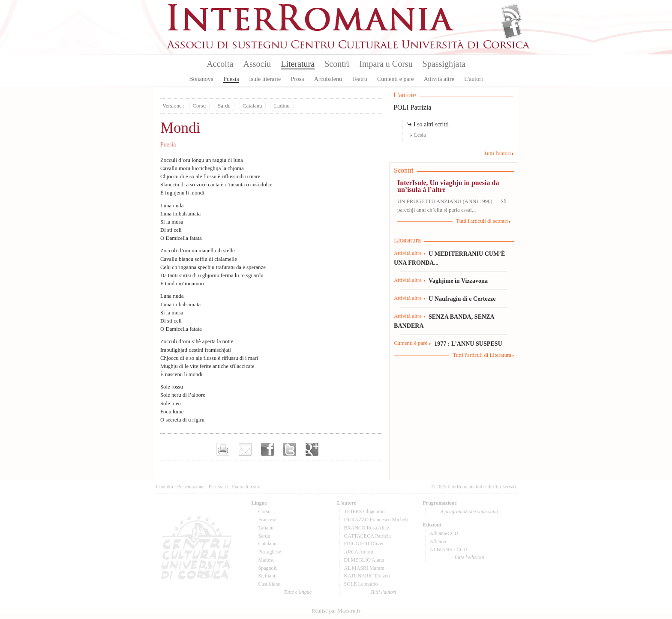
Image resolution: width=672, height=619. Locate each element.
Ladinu (282, 106)
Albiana (438, 541)
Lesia (420, 135)
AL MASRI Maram (364, 568)
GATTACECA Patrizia (367, 536)
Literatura (298, 64)
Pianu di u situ (246, 487)
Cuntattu (165, 487)
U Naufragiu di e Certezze (462, 299)
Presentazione (191, 487)
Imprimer (223, 449)
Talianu (266, 528)
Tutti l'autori (497, 153)
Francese (268, 520)
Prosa (297, 79)
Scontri (337, 64)
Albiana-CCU (444, 533)
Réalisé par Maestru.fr (336, 611)
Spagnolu (268, 568)
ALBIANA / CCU (448, 550)
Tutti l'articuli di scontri (482, 221)
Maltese (267, 560)
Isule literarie (265, 79)
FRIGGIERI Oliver (364, 544)
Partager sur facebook (267, 449)
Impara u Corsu (386, 64)
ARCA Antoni (359, 552)
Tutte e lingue (298, 592)
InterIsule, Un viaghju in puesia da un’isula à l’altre (448, 186)
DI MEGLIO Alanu (364, 560)
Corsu (199, 106)
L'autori (474, 79)
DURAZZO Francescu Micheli (376, 520)
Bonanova (201, 79)
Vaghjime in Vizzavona (458, 281)
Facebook (511, 28)
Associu (257, 64)
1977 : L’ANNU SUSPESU (468, 344)
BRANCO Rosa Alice (367, 528)
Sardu (224, 106)
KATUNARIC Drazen (367, 576)
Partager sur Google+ (312, 449)
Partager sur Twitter (290, 449)
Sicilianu (268, 576)
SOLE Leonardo (361, 584)
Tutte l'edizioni (469, 557)
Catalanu (252, 106)
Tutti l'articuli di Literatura (482, 355)
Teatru (360, 79)
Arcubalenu (328, 79)
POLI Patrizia (412, 107)
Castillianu (270, 584)
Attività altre (439, 79)
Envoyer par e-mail (245, 449)
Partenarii (218, 487)
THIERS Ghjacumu (364, 511)
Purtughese (270, 552)
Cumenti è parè (396, 79)
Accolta (220, 64)
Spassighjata (444, 64)
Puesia (231, 79)
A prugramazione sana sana (469, 511)
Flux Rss (511, 14)
